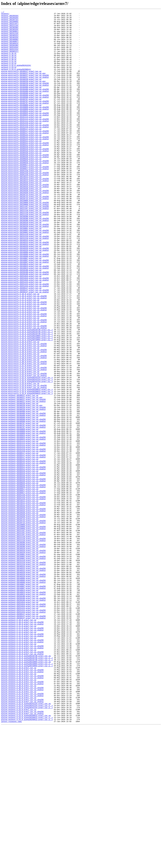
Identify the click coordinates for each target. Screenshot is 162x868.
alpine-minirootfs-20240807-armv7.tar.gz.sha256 (25, 310)
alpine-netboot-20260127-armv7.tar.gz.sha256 (23, 737)
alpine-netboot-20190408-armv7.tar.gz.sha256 (23, 494)
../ (3, 12)
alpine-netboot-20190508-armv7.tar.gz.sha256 (23, 501)
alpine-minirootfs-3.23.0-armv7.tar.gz (20, 458)
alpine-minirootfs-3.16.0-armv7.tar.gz (20, 408)
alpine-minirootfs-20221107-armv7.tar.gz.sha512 (25, 248)
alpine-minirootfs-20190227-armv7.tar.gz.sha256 (25, 88)
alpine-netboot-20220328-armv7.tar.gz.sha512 (23, 618)
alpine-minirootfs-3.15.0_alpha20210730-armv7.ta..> (27, 394)
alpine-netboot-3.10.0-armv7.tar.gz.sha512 (22, 747)
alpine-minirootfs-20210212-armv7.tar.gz (21, 210)
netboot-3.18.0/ (9, 64)
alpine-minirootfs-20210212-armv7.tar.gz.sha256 (25, 212)
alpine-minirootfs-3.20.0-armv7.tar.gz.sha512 (24, 434)
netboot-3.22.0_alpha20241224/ (16, 76)
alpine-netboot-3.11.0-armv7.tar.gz (19, 749)
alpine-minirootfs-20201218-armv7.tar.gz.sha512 (25, 208)
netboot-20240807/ (10, 48)
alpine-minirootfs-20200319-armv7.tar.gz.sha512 (25, 179)
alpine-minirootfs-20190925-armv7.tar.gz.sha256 (25, 134)
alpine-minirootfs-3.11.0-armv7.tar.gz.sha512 (24, 363)
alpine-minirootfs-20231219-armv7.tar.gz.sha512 (25, 284)
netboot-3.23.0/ (9, 79)
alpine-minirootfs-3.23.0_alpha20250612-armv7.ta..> (27, 465)
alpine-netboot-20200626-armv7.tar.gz (20, 577)
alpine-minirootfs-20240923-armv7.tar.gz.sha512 (25, 320)
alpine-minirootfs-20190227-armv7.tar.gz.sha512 (25, 91)
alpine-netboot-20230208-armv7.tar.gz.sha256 (23, 651)
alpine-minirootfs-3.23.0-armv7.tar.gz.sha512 (24, 463)
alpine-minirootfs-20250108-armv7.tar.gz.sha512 (25, 327)
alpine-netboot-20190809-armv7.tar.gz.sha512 (23, 518)
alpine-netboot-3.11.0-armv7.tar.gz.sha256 (22, 752)
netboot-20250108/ (10, 52)
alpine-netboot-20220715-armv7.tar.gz (20, 620)
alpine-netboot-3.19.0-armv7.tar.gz (19, 814)
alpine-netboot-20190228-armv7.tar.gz (20, 482)
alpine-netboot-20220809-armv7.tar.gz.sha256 (23, 630)
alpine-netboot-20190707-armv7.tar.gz (20, 506)
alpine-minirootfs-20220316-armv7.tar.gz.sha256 (25, 220)
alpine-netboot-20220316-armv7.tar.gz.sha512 (23, 611)
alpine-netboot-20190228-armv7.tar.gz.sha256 (23, 487)
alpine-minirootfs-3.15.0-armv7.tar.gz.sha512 (24, 391)
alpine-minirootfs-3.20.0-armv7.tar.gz (20, 429)
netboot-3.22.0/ (9, 74)
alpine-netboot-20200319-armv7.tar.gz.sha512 (23, 568)
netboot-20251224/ (10, 57)
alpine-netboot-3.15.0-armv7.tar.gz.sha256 (22, 780)
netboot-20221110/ (10, 29)
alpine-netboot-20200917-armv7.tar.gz (20, 585)
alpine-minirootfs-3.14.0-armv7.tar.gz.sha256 (24, 382)
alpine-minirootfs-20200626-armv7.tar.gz (21, 188)
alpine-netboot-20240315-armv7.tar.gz (20, 678)
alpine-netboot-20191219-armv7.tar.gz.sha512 (23, 539)
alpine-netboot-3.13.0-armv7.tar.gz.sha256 (22, 766)
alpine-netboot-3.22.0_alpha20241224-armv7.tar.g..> (27, 845)
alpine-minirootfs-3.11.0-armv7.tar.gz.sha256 (24, 360)
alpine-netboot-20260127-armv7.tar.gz (20, 735)
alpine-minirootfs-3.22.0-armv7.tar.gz (20, 444)
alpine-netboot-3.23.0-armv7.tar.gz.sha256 (22, 852)
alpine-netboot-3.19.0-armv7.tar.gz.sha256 (22, 816)
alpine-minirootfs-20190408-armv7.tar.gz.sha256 (25, 105)
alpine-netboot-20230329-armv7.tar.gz (20, 656)
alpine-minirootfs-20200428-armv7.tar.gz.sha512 (25, 186)
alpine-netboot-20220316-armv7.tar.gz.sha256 (23, 608)
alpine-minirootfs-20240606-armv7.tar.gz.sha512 (25, 305)
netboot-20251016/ (10, 55)
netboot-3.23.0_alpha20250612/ (16, 81)
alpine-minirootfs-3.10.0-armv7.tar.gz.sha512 (24, 356)
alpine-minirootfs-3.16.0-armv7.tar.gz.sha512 (24, 413)
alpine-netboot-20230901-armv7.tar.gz (20, 663)
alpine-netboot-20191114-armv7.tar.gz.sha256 (23, 530)
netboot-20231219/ (10, 38)
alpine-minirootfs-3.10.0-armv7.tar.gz (20, 351)
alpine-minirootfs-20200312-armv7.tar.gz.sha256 (25, 169)
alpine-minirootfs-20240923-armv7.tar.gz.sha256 (25, 317)
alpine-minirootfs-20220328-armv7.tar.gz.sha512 (25, 229)
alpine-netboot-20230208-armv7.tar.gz (20, 649)
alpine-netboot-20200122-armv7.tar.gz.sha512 (23, 554)
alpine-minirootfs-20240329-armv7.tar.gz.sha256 (25, 296)
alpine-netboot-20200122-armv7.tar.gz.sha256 (23, 551)
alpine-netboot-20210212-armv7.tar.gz (20, 599)
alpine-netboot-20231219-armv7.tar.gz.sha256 (23, 673)
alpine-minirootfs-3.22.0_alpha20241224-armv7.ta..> (27, 451)
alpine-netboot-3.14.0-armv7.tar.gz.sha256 (22, 773)
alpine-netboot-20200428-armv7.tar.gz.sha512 (23, 575)
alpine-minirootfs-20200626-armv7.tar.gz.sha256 (25, 191)
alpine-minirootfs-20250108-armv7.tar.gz (21, 322)
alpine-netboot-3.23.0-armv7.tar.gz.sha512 (22, 854)
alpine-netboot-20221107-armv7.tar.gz (20, 635)
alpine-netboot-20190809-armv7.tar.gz (20, 513)
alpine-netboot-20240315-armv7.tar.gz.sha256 (23, 680)
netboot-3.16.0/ (9, 62)
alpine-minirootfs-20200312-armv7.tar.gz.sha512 (25, 172)
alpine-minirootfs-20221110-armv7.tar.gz (21, 251)
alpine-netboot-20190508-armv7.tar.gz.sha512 (23, 503)
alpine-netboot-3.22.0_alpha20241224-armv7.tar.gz (26, 842)
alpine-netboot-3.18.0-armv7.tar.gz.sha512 (22, 811)
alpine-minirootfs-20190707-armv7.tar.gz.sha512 (25, 122)
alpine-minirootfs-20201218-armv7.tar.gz (21, 203)
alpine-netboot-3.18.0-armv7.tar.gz (19, 806)
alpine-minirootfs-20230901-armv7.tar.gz (21, 272)
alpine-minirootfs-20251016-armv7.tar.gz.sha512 (25, 334)
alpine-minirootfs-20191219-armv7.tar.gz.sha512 (25, 150)
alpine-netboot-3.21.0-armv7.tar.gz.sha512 (22, 833)
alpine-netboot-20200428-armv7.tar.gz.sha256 (23, 573)
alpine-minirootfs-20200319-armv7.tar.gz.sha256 (25, 177)
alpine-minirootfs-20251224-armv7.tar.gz (21, 336)
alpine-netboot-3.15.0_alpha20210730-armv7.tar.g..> (27, 787)
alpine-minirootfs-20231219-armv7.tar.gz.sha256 (25, 282)
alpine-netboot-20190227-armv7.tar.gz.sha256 (23, 477)
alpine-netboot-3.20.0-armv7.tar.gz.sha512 (22, 826)
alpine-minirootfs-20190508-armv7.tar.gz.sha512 (25, 115)
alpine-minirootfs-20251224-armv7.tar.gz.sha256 (25, 339)
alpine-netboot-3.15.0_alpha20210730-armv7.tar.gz (26, 785)
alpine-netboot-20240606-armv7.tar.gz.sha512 (23, 697)
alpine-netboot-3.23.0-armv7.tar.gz (19, 849)
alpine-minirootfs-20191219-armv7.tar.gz (21, 146)
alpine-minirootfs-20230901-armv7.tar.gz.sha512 (25, 277)
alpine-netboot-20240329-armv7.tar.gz (20, 685)
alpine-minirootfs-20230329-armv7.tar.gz (21, 265)
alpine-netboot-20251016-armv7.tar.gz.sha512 (23, 725)
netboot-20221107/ (10, 26)
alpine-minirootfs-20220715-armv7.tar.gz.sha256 (25, 234)
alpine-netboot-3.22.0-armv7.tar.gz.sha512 (22, 840)
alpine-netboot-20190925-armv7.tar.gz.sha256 (23, 523)
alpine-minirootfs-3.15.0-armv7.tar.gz (20, 387)
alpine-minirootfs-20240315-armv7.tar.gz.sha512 (25, 291)
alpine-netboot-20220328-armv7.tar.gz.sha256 (23, 616)
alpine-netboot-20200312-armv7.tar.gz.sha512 (23, 561)
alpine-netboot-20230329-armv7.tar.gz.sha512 (23, 661)
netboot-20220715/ (10, 21)
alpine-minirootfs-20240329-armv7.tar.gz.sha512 (25, 298)
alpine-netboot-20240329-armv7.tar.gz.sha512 (23, 690)
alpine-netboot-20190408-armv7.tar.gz (20, 492)
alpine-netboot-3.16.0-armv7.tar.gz (19, 799)
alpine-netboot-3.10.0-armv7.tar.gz (19, 742)
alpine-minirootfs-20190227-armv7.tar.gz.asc (23, 86)
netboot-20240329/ (10, 43)
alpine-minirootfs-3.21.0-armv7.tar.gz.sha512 (24, 441)
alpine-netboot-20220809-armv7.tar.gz (20, 628)
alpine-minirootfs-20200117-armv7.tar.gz (21, 153)
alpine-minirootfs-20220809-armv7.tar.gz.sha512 (25, 243)
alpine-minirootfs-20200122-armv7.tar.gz (21, 160)
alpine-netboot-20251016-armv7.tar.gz (20, 721)
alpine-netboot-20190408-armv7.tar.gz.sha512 (23, 496)
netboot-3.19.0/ (9, 67)
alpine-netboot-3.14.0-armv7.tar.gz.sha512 (22, 775)
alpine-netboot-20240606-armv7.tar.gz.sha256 (23, 694)
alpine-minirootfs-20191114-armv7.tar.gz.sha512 (25, 143)
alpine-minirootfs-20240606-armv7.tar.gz (21, 301)
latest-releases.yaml (11, 864)
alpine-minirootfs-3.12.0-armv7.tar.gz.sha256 (24, 367)
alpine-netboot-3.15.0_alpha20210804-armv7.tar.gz (26, 792)
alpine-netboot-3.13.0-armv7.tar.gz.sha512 (22, 768)
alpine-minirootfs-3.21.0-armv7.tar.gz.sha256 (24, 439)
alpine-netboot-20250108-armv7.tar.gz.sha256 (23, 716)
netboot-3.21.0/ (9, 72)
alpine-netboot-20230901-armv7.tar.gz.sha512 (23, 668)
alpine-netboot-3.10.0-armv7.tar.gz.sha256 (22, 744)
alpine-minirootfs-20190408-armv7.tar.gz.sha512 (25, 107)
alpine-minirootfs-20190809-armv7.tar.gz (21, 124)
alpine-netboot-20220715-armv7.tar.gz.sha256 (23, 623)
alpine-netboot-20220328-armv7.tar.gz (20, 613)
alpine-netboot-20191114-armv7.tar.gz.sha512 (23, 532)
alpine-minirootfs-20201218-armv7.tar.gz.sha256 (25, 205)
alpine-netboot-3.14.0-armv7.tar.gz (19, 771)
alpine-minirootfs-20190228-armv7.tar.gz (21, 93)
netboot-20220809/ (10, 24)
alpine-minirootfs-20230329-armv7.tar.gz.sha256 (25, 267)
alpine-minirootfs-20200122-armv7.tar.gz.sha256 (25, 162)
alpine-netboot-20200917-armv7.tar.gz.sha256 (23, 587)
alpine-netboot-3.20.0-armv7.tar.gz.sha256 (22, 823)
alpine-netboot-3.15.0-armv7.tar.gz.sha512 (22, 783)
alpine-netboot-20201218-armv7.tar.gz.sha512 (23, 597)
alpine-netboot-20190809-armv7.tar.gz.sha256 (23, 515)
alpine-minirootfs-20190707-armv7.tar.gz (21, 117)
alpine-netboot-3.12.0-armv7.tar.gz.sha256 (22, 759)
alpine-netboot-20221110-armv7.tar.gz (20, 642)
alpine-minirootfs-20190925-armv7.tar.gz (21, 131)
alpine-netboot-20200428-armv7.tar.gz (20, 570)
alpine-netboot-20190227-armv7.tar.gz (20, 472)
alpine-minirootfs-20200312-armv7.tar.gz (21, 167)
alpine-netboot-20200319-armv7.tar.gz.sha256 (23, 565)
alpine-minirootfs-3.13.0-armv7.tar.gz (20, 372)
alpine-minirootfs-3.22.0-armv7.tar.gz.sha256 (24, 446)
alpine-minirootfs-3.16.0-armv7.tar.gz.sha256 (24, 410)
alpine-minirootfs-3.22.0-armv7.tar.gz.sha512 (24, 449)
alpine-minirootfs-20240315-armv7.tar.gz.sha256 (25, 289)
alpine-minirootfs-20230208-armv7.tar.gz (21, 258)
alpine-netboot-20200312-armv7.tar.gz (20, 556)
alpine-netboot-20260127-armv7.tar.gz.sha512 (23, 740)
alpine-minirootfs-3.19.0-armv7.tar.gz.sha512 (24, 427)
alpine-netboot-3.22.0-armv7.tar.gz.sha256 (22, 838)
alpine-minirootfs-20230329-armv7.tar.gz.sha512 (25, 270)
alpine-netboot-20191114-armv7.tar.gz (20, 527)
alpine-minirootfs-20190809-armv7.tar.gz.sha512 (25, 129)
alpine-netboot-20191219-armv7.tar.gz (20, 534)
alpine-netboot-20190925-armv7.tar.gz (20, 520)
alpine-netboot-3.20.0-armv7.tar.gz (19, 821)
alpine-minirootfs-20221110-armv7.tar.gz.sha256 (25, 253)
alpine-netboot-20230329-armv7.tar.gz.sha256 (23, 659)
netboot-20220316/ (10, 17)
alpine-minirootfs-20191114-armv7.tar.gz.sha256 (25, 141)
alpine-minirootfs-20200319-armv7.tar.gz (21, 174)
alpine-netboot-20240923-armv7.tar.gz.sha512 (23, 711)
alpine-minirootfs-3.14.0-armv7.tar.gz (20, 379)
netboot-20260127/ (10, 60)
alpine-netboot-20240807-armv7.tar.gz (20, 699)
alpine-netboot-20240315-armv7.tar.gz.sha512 (23, 682)
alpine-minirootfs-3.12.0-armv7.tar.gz (20, 365)
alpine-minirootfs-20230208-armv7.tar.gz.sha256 (25, 260)
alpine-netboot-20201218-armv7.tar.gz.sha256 (23, 594)
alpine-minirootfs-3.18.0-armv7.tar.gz (20, 415)
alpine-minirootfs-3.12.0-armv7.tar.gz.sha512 (24, 370)
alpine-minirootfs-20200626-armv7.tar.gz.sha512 (25, 193)
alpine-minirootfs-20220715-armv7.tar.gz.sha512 (25, 236)
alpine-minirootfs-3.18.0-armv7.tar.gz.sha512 (24, 420)
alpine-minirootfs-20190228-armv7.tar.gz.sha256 (25, 98)
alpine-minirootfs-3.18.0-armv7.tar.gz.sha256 (24, 418)
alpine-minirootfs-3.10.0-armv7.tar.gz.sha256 (24, 353)
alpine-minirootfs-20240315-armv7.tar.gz (21, 286)
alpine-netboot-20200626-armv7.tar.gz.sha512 (23, 582)
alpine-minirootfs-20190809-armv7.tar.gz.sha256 (25, 126)
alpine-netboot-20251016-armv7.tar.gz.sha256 (23, 723)
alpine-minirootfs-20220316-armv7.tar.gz (21, 217)
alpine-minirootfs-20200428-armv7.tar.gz (21, 181)
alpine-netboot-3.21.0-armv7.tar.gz (19, 828)
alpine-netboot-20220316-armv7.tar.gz (20, 606)
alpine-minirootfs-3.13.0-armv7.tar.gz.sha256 (24, 375)
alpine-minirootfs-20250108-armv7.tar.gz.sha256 (25, 325)
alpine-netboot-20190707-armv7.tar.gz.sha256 (23, 508)
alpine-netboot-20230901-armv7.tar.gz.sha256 (23, 666)
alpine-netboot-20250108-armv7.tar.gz (20, 713)
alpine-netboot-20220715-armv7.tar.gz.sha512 (23, 625)
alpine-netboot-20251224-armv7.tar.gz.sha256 (23, 730)
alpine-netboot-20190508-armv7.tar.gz (20, 499)
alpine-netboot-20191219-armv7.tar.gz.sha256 (23, 537)
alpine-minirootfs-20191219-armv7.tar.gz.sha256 (25, 148)
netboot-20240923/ (10, 50)
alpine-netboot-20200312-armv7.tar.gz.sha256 (23, 558)
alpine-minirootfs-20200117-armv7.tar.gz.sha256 (25, 155)
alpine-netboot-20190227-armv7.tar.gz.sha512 (23, 480)
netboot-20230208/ (10, 31)
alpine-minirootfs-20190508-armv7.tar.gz (21, 110)
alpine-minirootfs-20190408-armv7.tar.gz (21, 103)
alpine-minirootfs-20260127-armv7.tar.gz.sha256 (25, 346)
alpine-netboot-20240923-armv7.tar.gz (20, 706)
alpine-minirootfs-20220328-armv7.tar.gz (21, 224)
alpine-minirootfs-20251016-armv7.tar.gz (21, 329)
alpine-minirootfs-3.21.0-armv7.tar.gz (20, 437)
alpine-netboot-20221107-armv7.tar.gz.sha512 (23, 639)
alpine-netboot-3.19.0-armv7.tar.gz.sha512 (22, 818)
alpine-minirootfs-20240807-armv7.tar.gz (21, 308)
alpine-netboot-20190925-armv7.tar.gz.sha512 (23, 525)
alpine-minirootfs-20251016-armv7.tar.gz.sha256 (25, 332)
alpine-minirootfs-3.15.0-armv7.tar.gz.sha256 (24, 389)
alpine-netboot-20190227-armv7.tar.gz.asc (22, 475)
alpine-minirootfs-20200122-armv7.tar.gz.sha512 (25, 165)
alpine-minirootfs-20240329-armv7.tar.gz (21, 293)
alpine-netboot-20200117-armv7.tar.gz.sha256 (23, 544)
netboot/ (5, 14)
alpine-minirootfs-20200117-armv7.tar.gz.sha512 (25, 157)
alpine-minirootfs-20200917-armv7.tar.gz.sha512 (25, 200)
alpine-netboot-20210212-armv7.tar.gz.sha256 (23, 601)
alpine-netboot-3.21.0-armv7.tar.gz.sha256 (22, 830)
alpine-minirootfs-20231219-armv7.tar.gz (21, 279)
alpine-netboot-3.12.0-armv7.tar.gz (19, 756)
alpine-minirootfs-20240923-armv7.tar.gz (21, 315)
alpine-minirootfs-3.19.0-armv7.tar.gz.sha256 (24, 425)
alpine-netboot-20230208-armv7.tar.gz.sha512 (23, 654)
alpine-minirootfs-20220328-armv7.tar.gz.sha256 (25, 227)
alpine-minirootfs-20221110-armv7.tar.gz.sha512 (25, 255)
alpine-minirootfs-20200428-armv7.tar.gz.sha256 (25, 184)
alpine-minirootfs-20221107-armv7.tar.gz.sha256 (25, 246)
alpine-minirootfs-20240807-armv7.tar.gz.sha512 (25, 313)
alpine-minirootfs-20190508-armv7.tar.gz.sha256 (25, 112)
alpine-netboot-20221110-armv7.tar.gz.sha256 (23, 644)
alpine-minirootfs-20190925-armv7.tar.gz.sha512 (25, 136)
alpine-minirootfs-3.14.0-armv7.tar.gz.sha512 (24, 384)
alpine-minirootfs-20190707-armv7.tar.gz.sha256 (25, 119)
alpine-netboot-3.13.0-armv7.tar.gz (19, 764)
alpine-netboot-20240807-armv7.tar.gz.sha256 (23, 702)
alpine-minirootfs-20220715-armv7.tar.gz (21, 231)
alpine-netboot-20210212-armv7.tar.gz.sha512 (23, 604)
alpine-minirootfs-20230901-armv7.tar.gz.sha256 (25, 274)
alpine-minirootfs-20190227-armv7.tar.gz (21, 84)
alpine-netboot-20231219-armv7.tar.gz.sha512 (23, 675)
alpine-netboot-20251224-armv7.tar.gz (20, 728)
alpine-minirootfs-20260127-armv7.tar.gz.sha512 (25, 348)
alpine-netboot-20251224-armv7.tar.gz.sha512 (23, 733)
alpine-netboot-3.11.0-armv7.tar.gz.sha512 (22, 754)
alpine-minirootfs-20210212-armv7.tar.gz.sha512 (25, 215)
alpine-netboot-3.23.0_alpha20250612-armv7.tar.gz (26, 857)
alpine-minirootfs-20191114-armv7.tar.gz (21, 138)
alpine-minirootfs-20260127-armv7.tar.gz (21, 344)
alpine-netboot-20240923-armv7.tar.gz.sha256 (23, 709)
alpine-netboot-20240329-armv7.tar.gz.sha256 (23, 687)
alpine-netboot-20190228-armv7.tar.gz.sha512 (23, 489)
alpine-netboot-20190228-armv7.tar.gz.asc (22, 484)
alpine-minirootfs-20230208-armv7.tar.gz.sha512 (25, 262)
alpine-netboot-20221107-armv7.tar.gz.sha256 (23, 637)
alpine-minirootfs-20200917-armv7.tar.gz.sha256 (25, 198)
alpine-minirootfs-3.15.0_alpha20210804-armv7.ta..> (27, 401)
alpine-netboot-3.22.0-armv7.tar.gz (19, 835)
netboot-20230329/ (10, 33)
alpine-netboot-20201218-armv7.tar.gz (20, 592)
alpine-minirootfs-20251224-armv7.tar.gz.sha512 (25, 341)
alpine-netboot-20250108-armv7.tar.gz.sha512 (23, 718)
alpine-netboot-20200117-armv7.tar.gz (20, 542)
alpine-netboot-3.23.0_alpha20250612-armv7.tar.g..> (27, 859)
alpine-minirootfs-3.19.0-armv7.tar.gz (20, 422)
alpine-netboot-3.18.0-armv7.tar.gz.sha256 (22, 809)
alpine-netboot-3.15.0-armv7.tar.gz (19, 778)
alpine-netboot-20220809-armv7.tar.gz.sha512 (23, 632)
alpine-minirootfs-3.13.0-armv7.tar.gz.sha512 (24, 377)
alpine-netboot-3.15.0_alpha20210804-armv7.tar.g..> (27, 795)
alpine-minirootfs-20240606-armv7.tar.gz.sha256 (25, 303)
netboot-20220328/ (10, 19)
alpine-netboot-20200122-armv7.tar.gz (20, 549)
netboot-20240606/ (10, 45)
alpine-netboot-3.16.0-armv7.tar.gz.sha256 (22, 802)
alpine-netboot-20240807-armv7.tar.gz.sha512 (23, 704)
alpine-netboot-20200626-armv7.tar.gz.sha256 (23, 580)
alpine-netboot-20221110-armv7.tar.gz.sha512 (23, 647)
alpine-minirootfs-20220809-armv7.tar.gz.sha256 (25, 241)
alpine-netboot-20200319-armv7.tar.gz (20, 563)
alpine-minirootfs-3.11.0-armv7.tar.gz (20, 358)
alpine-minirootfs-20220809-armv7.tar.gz (21, 239)
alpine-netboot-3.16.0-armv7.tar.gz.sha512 (22, 804)
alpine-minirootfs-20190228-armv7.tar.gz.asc (23, 95)
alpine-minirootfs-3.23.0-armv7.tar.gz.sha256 (24, 461)
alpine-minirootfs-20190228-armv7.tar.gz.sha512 (25, 100)
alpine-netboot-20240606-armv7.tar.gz (20, 692)
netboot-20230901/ (10, 36)
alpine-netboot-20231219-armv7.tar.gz (20, 670)
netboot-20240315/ (10, 41)
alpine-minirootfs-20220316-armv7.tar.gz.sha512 (25, 222)
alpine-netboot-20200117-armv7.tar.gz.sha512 (23, 546)
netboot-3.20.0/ (9, 69)
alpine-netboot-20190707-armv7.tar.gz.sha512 (23, 511)
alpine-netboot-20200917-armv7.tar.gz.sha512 (23, 589)
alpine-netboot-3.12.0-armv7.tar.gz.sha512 (22, 761)
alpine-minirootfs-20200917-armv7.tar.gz (21, 196)
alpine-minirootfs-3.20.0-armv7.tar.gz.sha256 (24, 432)
